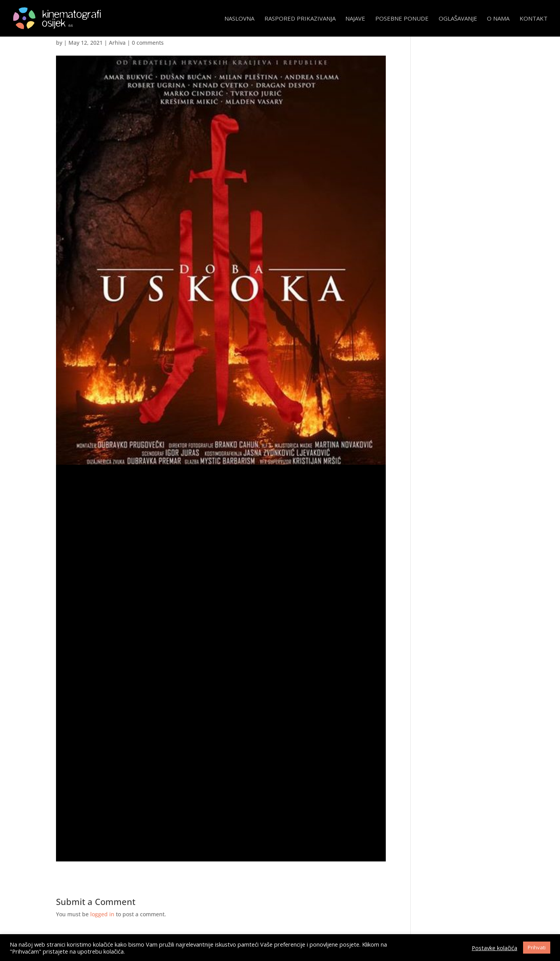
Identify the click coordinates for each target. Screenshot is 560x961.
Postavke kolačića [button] (494, 948)
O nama (498, 19)
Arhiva (117, 43)
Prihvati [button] (537, 947)
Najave (355, 19)
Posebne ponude (402, 19)
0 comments (148, 43)
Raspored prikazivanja (300, 19)
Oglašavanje (458, 19)
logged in (102, 914)
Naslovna (239, 19)
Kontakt (534, 19)
